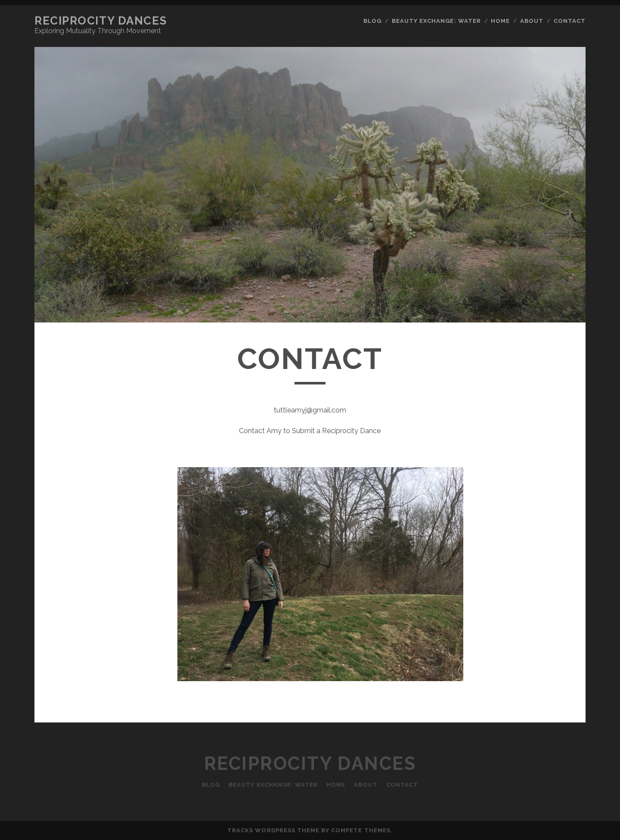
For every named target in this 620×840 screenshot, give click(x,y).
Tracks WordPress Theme (273, 830)
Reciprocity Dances (101, 21)
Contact (570, 21)
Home (500, 21)
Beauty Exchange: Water (436, 21)
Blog (372, 21)
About (532, 21)
